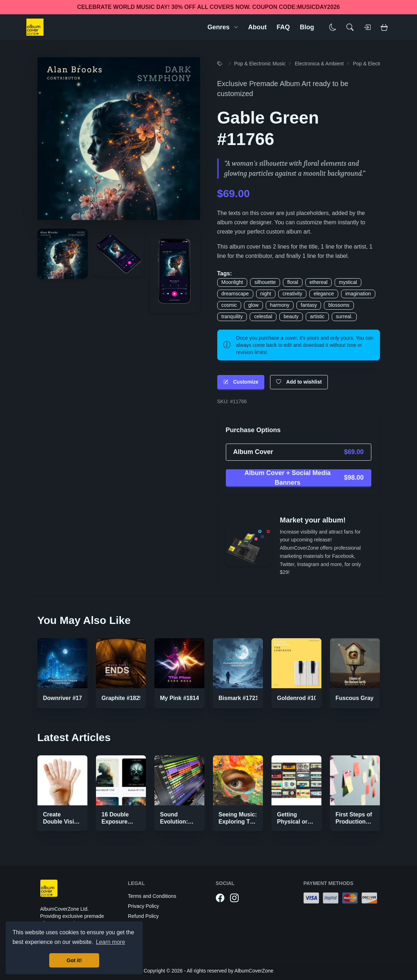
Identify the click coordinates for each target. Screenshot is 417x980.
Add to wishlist (299, 382)
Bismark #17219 (240, 698)
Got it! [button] (74, 960)
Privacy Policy (144, 906)
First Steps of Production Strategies (354, 822)
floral (293, 282)
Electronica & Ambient (319, 64)
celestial (263, 316)
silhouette (265, 282)
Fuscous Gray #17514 (365, 698)
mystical (348, 282)
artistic (317, 316)
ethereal (319, 282)
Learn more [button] (111, 942)
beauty (291, 316)
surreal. (344, 316)
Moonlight (232, 282)
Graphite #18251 (124, 698)
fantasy (309, 305)
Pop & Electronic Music (260, 64)
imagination (358, 294)
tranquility (232, 316)
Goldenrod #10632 (302, 698)
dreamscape (235, 294)
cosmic (229, 305)
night (266, 294)
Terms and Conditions (152, 896)
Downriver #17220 (67, 698)
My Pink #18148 (181, 698)
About (258, 27)
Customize (241, 382)
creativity (292, 294)
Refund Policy (143, 916)
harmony (280, 305)
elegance (324, 294)
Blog (307, 27)
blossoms (339, 305)
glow (253, 305)
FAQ (283, 27)
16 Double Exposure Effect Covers (120, 822)
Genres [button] (223, 27)
